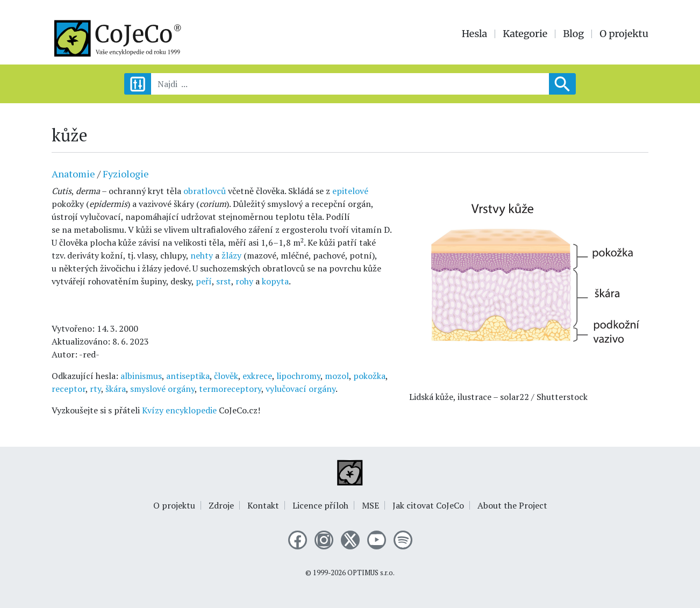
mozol (337, 376)
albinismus (141, 376)
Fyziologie (126, 174)
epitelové (350, 191)
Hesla (475, 34)
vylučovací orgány (301, 389)
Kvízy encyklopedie (179, 410)
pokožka (369, 376)
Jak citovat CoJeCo (428, 505)
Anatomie (73, 174)
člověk (226, 376)
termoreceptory (230, 389)
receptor (69, 389)
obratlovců (205, 191)
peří (204, 281)
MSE (370, 505)
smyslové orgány (162, 389)
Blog (573, 34)
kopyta (275, 281)
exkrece (257, 376)
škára (116, 389)
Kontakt (263, 505)
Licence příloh (320, 505)
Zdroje (221, 505)
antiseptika (188, 376)
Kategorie (525, 34)
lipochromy (298, 376)
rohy (244, 281)
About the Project (512, 505)
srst (224, 281)
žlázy (231, 255)
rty (95, 389)
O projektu (624, 34)
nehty (202, 255)
